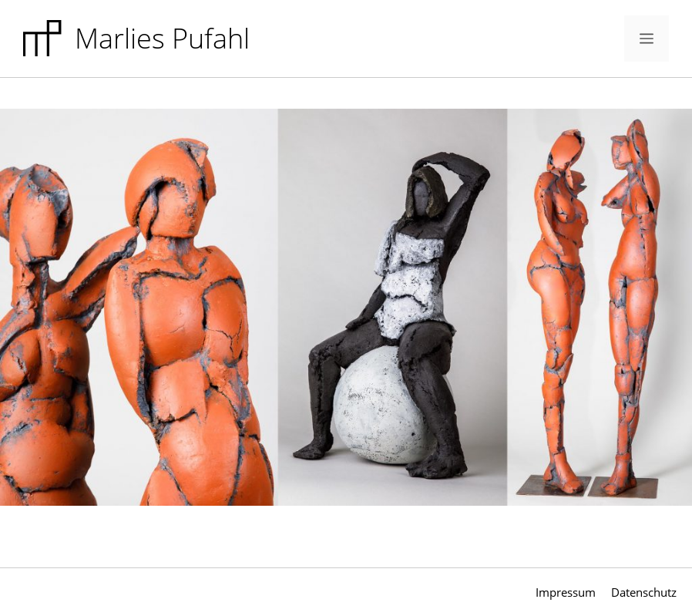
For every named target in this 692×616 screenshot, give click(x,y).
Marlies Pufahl (162, 38)
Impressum (566, 592)
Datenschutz (644, 592)
